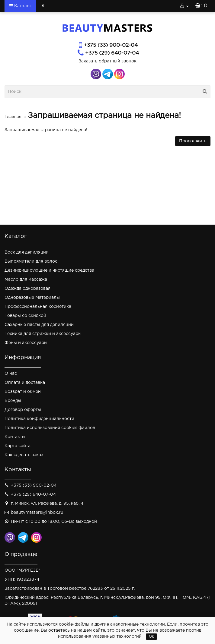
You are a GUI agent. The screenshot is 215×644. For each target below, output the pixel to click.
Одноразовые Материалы (32, 298)
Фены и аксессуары (26, 343)
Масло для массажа (26, 279)
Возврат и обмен (23, 392)
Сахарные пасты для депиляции (39, 325)
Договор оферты (23, 410)
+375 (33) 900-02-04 (111, 45)
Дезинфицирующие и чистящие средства (49, 270)
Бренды (13, 401)
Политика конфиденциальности (39, 419)
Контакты (15, 437)
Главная (13, 117)
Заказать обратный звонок (107, 61)
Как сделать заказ (24, 455)
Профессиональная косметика (38, 307)
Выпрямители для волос (31, 261)
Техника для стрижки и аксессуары (43, 334)
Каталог (20, 6)
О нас (11, 374)
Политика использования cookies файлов (50, 428)
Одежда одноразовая (27, 289)
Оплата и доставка (25, 383)
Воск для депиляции (27, 252)
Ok (151, 637)
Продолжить (193, 141)
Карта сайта (18, 446)
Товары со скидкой (25, 316)
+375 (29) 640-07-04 (112, 53)
